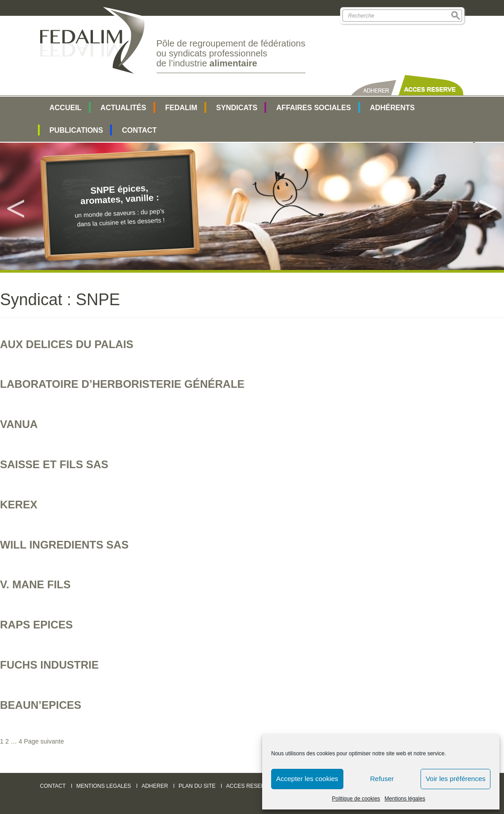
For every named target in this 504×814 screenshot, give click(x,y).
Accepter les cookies (307, 779)
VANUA (19, 424)
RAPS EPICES (36, 625)
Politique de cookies (356, 799)
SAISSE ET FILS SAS (54, 464)
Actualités (123, 108)
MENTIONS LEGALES (104, 786)
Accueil (66, 108)
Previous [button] (16, 206)
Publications (76, 130)
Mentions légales (405, 799)
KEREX (19, 505)
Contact (139, 130)
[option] (252, 206)
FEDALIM (181, 108)
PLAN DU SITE (197, 786)
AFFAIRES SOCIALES (313, 108)
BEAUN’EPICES (41, 705)
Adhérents (393, 108)
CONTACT (53, 786)
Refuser (382, 779)
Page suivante (44, 741)
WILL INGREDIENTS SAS (64, 545)
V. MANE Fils (35, 584)
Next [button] (488, 206)
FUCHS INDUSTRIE (49, 665)
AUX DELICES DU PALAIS (67, 344)
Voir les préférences (455, 779)
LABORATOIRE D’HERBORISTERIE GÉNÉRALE (122, 384)
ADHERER (155, 786)
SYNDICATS (237, 108)
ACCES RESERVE (249, 786)
